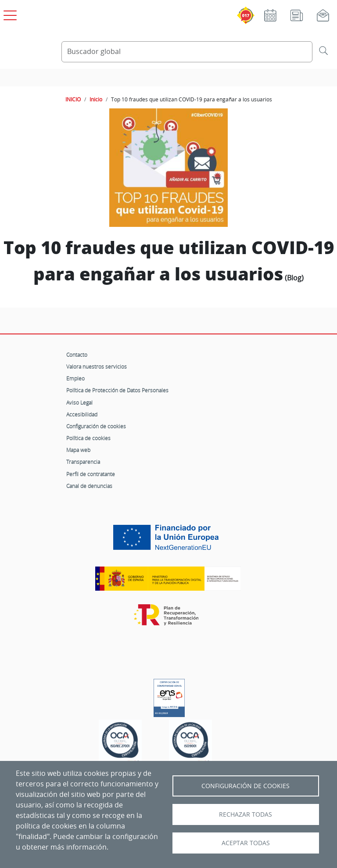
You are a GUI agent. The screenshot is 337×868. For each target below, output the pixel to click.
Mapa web (78, 450)
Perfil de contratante (91, 474)
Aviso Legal (79, 402)
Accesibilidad (82, 414)
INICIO (73, 99)
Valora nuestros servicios (97, 366)
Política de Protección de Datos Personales (117, 390)
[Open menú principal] (9, 14)
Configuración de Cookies (246, 786)
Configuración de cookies (96, 426)
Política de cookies (88, 438)
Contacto (77, 355)
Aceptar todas (246, 843)
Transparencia (83, 462)
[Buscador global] (187, 52)
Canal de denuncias (89, 486)
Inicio (96, 99)
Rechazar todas (246, 814)
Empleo (75, 378)
